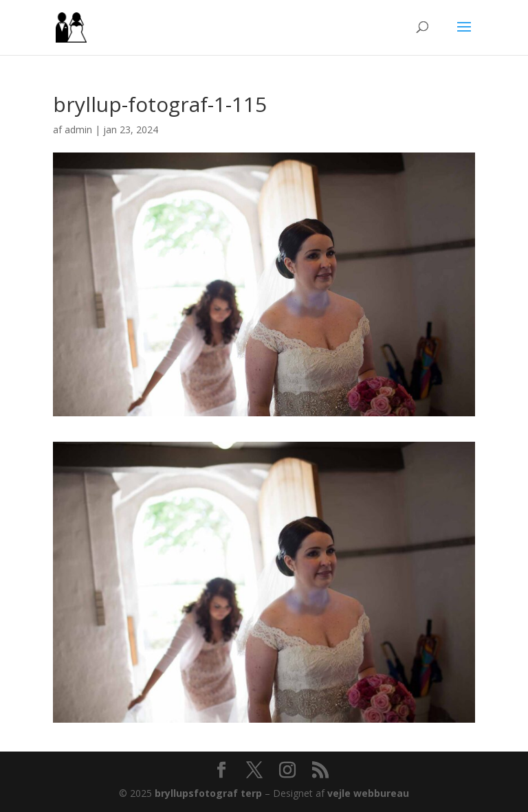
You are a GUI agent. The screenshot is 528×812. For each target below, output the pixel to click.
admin (78, 129)
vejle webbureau (368, 793)
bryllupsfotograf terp (208, 793)
